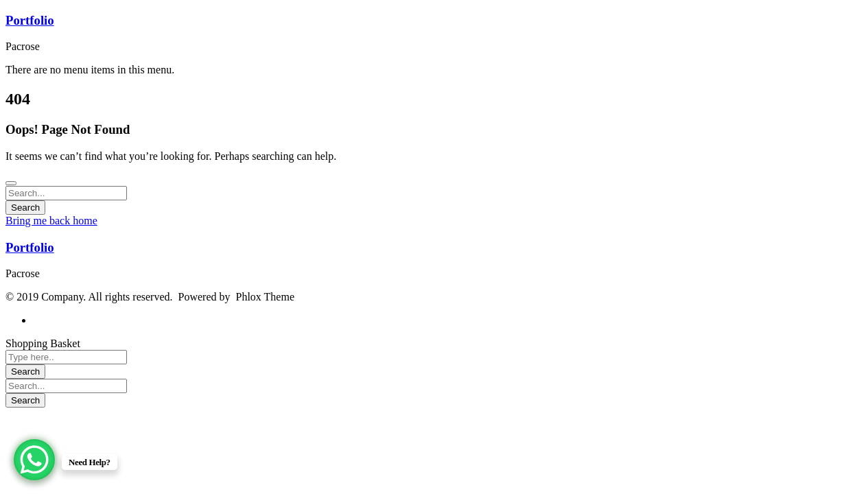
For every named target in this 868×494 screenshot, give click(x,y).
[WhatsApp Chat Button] (34, 460)
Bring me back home (51, 221)
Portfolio (30, 20)
